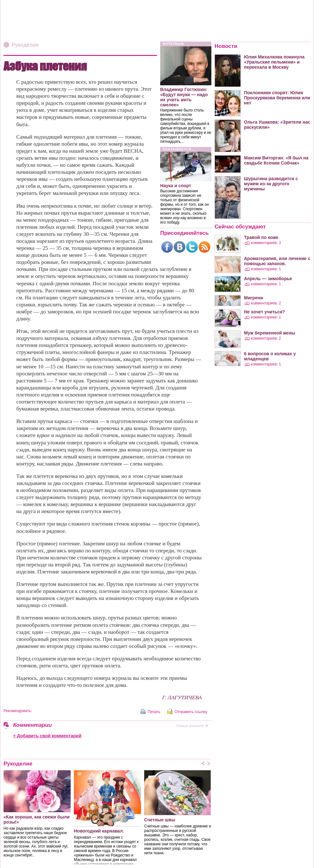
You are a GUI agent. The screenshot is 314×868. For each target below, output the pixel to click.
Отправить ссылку (191, 712)
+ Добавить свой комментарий (47, 736)
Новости (226, 46)
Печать (154, 712)
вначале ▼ (192, 726)
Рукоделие (25, 45)
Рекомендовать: (18, 711)
